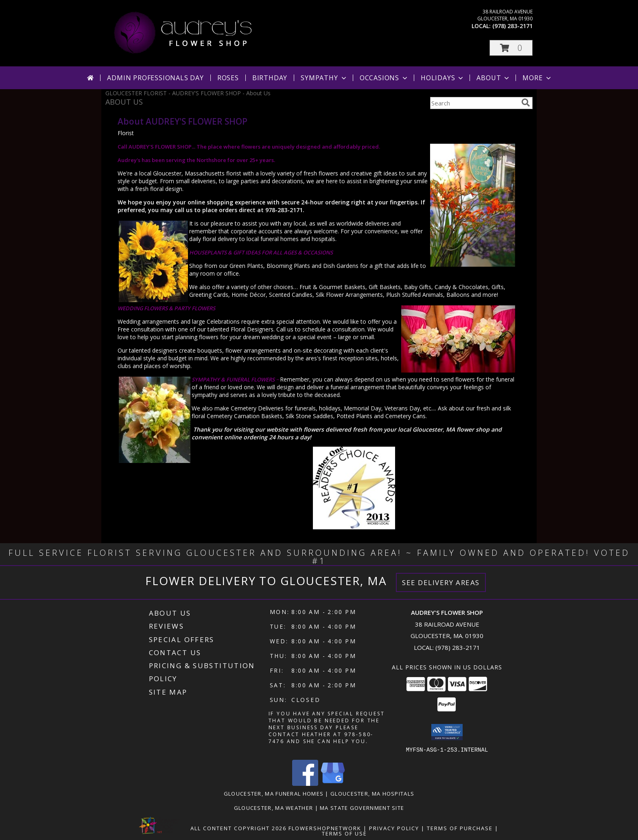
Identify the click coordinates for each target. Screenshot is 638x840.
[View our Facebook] (305, 783)
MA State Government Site (362, 807)
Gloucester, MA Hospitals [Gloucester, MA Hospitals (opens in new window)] (372, 793)
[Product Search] (474, 103)
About (494, 78)
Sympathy (324, 78)
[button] (511, 48)
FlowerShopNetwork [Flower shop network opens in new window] (325, 828)
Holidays (443, 78)
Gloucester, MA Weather (274, 807)
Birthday (270, 78)
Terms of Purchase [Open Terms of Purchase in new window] (460, 828)
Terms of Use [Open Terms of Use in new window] (344, 833)
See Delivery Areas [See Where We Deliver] (441, 582)
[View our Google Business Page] (333, 783)
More (537, 78)
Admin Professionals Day (155, 78)
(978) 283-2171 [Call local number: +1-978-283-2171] (512, 26)
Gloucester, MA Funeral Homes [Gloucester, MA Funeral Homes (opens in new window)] (274, 793)
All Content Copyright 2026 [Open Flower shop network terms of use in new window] (238, 828)
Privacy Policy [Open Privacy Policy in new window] (394, 828)
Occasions (384, 78)
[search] (526, 103)
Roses (228, 78)
